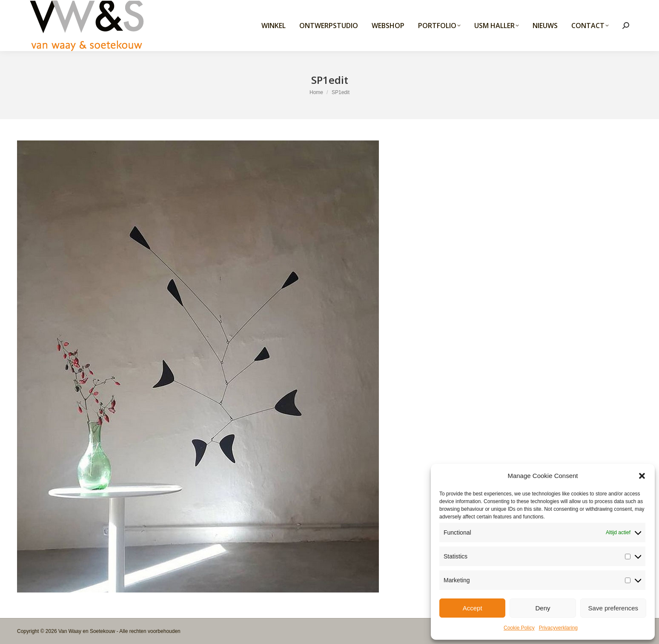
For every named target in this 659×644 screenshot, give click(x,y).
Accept (473, 608)
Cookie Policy (519, 628)
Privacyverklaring (558, 628)
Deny (543, 608)
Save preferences (613, 608)
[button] (642, 476)
